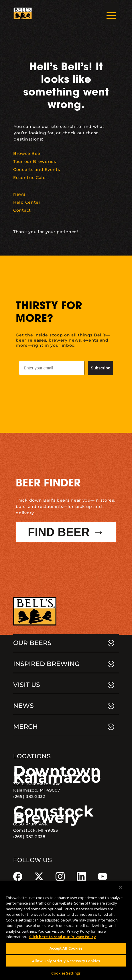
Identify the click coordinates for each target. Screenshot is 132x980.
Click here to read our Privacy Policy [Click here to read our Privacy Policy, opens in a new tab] (62, 937)
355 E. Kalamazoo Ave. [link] (38, 784)
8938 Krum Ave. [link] (31, 824)
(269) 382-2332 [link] (29, 796)
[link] (23, 13)
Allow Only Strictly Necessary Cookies (66, 961)
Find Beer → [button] (66, 532)
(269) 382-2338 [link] (29, 837)
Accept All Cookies (66, 948)
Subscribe (101, 368)
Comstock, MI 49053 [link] (36, 830)
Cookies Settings (66, 973)
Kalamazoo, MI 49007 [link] (37, 790)
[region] (66, 930)
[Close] (121, 887)
